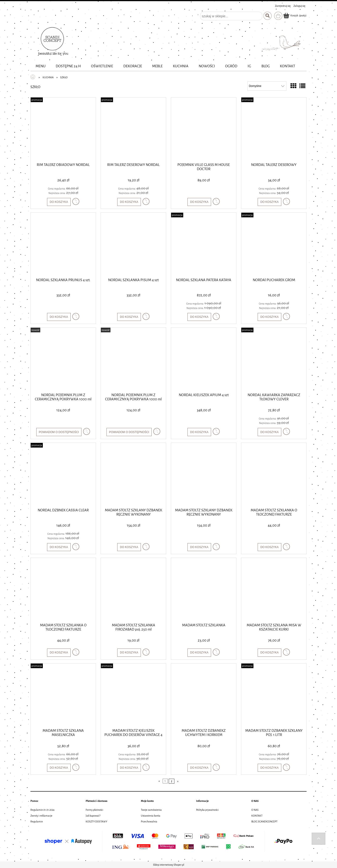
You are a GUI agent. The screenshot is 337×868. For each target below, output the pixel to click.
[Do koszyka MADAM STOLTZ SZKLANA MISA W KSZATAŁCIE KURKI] (269, 653)
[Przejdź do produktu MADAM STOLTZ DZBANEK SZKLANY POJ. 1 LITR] (274, 696)
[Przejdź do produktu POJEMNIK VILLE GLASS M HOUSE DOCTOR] (204, 129)
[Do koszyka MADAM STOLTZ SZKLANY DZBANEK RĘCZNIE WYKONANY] (129, 547)
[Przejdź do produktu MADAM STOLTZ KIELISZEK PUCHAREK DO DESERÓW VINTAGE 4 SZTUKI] (133, 696)
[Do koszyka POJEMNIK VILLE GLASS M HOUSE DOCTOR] (199, 202)
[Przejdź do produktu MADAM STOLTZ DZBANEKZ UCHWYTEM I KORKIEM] (204, 696)
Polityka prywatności (207, 810)
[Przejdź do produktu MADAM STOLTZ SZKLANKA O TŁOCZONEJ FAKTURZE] (274, 475)
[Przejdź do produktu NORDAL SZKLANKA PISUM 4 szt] (133, 245)
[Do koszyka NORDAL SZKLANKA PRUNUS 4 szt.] (59, 317)
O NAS (255, 810)
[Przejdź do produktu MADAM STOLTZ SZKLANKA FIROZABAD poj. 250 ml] (133, 590)
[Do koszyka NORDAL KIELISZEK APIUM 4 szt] (199, 432)
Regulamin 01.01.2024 (42, 810)
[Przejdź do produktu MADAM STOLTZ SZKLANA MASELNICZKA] (63, 696)
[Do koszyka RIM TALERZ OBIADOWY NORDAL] (59, 202)
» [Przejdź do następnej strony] (178, 781)
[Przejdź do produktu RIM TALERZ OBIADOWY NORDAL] (63, 129)
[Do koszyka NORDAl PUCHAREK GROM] (269, 317)
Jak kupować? (93, 816)
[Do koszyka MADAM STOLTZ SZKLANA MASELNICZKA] (59, 768)
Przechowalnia (149, 821)
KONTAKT (257, 816)
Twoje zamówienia (151, 810)
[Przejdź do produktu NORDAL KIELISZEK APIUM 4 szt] (204, 360)
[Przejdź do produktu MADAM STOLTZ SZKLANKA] (204, 590)
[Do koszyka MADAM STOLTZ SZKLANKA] (199, 653)
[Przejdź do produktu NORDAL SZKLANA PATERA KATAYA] (204, 245)
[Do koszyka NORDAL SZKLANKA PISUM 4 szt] (129, 317)
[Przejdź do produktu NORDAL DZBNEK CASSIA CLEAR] (63, 475)
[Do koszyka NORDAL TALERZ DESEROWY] (269, 202)
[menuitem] (41, 66)
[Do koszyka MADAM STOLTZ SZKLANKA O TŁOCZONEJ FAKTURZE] (269, 547)
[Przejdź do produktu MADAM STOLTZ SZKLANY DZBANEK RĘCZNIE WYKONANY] (133, 475)
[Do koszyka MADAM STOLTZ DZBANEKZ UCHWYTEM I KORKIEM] (199, 768)
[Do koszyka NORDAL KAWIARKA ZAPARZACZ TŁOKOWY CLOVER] (269, 432)
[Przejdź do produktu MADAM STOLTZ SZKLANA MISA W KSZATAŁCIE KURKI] (274, 590)
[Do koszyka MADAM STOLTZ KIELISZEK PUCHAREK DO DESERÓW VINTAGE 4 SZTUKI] (129, 768)
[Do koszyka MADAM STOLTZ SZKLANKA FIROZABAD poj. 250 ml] (129, 653)
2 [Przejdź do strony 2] (172, 781)
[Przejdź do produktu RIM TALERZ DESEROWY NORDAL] (133, 129)
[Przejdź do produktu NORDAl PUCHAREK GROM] (274, 245)
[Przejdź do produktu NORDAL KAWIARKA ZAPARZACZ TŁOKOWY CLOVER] (274, 360)
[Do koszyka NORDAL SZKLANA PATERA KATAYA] (199, 317)
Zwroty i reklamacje (41, 816)
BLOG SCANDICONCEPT (264, 821)
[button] (76, 201)
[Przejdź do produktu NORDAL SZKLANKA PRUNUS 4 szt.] (63, 245)
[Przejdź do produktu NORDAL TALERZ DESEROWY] (274, 129)
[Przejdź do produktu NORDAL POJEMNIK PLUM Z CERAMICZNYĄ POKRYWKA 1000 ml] (63, 360)
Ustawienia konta (151, 816)
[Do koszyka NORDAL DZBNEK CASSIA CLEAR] (59, 547)
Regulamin (37, 821)
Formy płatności (94, 810)
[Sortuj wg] (267, 86)
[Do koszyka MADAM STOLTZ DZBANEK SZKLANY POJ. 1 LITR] (269, 768)
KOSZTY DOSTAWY (96, 821)
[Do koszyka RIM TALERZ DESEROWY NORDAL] (129, 202)
